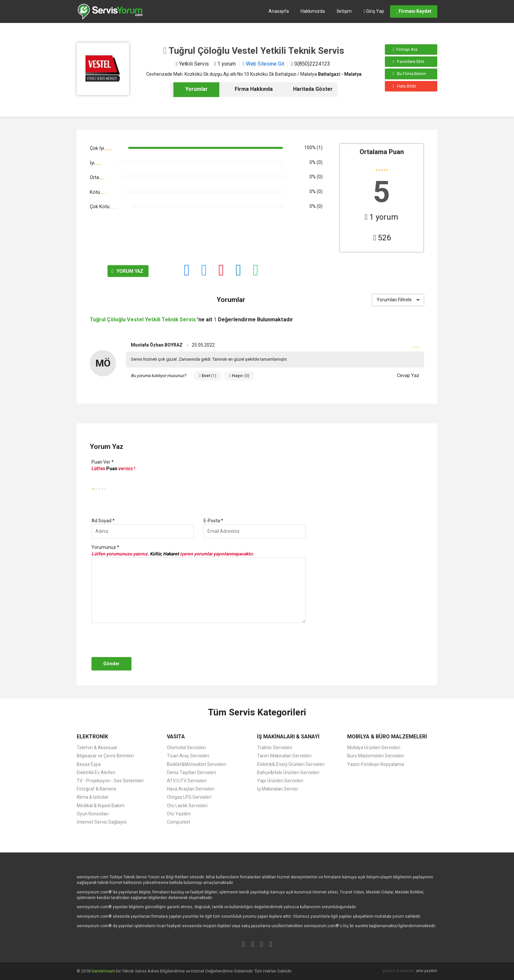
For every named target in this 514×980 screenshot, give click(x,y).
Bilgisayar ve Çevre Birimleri (105, 756)
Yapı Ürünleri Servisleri (280, 781)
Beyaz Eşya (89, 764)
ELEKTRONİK (92, 737)
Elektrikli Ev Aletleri (96, 772)
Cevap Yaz (408, 375)
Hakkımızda (313, 11)
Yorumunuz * (105, 547)
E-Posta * (213, 521)
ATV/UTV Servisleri (187, 781)
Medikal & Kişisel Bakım (101, 806)
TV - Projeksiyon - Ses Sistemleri (110, 781)
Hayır (239, 376)
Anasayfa (279, 11)
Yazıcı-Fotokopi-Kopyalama (376, 764)
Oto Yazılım (179, 814)
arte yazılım (427, 971)
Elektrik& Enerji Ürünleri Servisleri (291, 764)
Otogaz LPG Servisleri (189, 797)
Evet (208, 376)
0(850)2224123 (311, 64)
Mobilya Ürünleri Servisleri (374, 748)
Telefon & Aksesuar (97, 748)
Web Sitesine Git (263, 64)
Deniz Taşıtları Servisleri (191, 772)
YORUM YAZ (113, 271)
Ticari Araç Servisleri (188, 756)
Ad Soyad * (103, 521)
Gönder (111, 664)
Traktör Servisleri (275, 748)
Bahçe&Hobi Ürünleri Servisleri (288, 772)
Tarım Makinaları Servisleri (284, 756)
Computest (178, 822)
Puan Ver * (103, 462)
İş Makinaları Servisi (277, 789)
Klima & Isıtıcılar (93, 797)
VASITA (176, 737)
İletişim (344, 11)
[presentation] (140, 640)
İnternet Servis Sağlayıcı (102, 822)
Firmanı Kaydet (414, 11)
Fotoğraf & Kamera (96, 789)
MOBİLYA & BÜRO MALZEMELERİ (387, 737)
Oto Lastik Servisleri (187, 806)
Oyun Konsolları (93, 814)
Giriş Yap (374, 11)
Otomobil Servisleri (186, 748)
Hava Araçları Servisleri (191, 789)
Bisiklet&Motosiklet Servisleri (197, 764)
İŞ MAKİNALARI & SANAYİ (288, 737)
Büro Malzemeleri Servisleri (376, 756)
